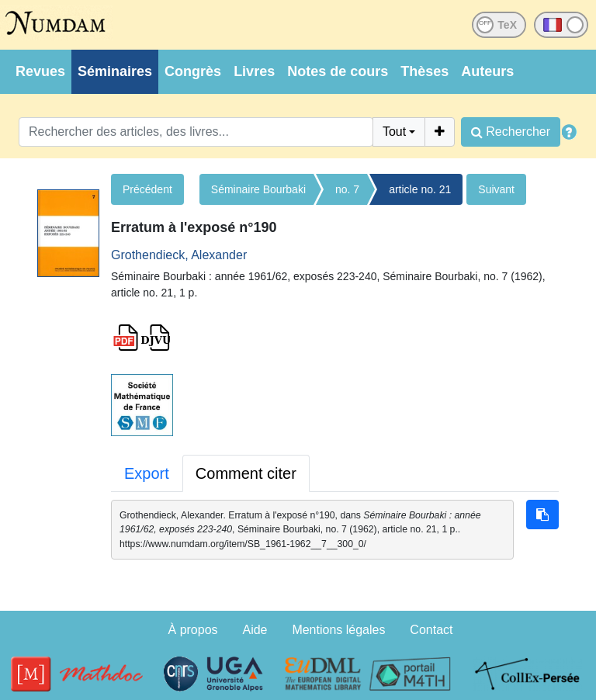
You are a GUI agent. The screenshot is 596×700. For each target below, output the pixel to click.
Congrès (193, 71)
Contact (431, 630)
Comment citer (246, 473)
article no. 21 (420, 189)
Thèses (424, 71)
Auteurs (487, 71)
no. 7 (347, 189)
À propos (193, 630)
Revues (40, 71)
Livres (254, 71)
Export (147, 473)
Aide (255, 630)
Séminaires (115, 71)
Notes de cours (338, 71)
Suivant (496, 189)
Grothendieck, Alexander (179, 255)
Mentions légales (338, 630)
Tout (394, 132)
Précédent (147, 189)
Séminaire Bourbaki (258, 189)
